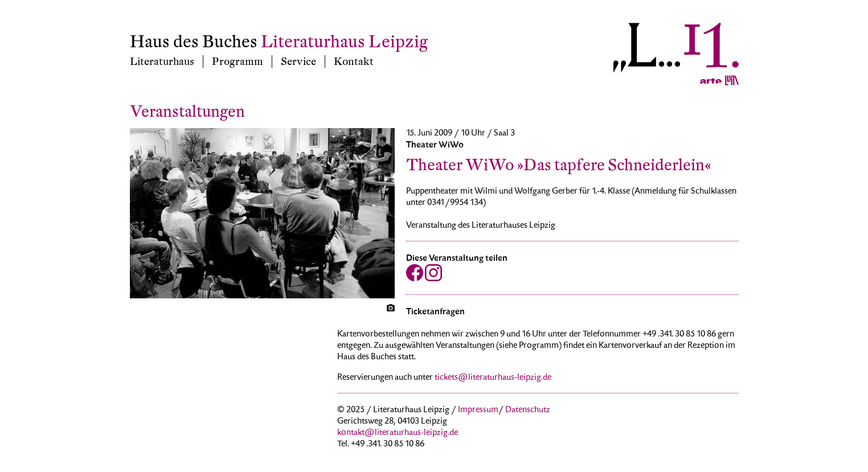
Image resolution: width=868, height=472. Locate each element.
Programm (238, 61)
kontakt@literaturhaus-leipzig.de (398, 433)
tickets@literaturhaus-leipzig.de (493, 378)
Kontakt (354, 61)
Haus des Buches (194, 42)
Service (298, 61)
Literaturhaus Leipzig (344, 42)
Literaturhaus (162, 61)
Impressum (478, 411)
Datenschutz (528, 411)
